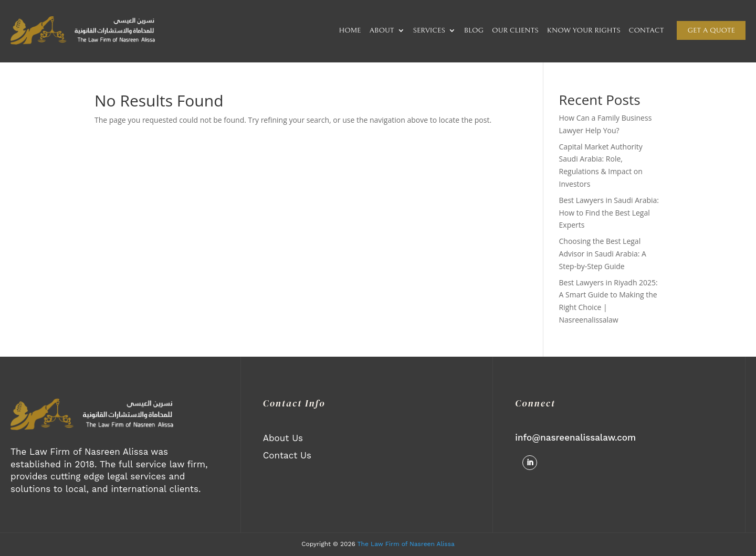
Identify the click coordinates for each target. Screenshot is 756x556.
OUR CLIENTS (515, 30)
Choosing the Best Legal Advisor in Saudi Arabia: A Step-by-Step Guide (603, 254)
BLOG (474, 30)
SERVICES (429, 30)
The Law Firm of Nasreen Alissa (406, 544)
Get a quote (711, 30)
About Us (283, 438)
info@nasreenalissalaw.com (575, 437)
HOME (350, 30)
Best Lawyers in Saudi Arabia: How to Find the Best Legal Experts (609, 213)
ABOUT (381, 30)
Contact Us (287, 455)
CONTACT (647, 30)
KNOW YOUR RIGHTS (584, 30)
